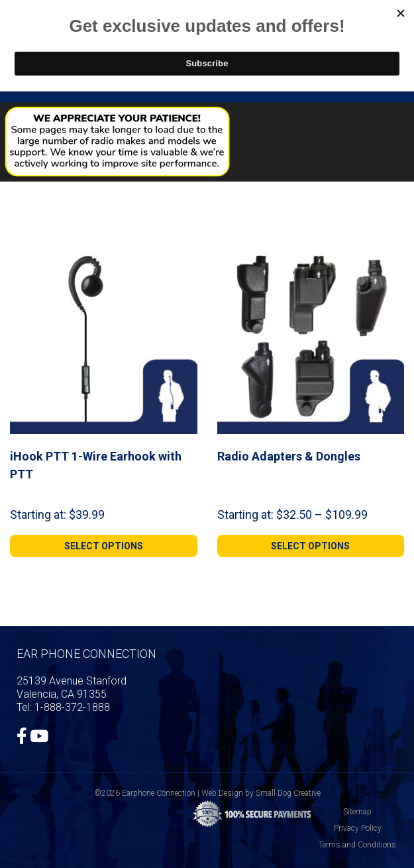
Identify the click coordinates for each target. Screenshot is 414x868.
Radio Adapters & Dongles (289, 456)
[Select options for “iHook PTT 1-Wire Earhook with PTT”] (104, 546)
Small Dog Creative (288, 793)
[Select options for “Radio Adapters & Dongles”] (311, 546)
